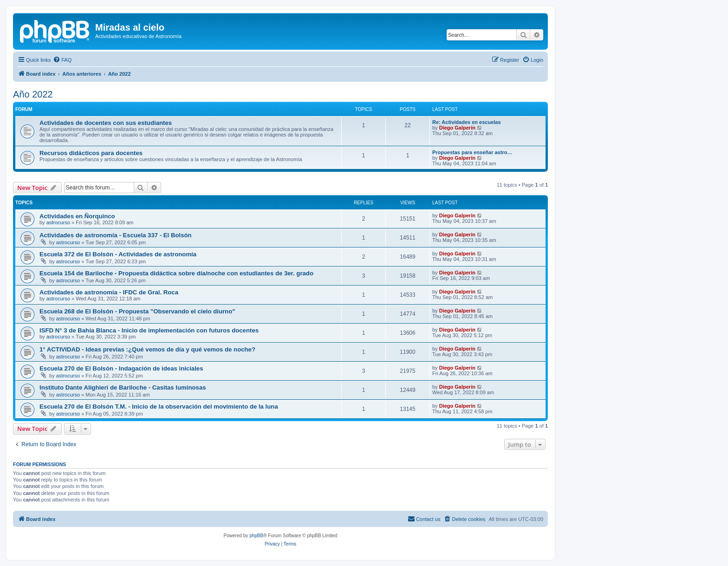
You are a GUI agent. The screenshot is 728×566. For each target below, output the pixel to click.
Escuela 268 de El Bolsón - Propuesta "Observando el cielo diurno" (137, 311)
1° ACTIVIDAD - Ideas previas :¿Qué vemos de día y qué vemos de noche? (147, 349)
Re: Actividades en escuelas (467, 122)
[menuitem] (62, 60)
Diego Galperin (457, 128)
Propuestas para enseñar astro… (472, 152)
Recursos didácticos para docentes (91, 153)
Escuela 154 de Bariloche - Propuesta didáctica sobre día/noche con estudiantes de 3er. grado (176, 273)
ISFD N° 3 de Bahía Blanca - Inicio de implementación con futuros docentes (149, 330)
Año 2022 (33, 94)
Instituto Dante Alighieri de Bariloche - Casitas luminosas (123, 387)
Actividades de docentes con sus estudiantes (106, 123)
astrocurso (58, 222)
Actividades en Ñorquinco (77, 216)
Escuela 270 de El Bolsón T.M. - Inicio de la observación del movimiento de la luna (159, 407)
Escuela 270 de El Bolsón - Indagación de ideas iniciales (121, 368)
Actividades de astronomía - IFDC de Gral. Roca (109, 292)
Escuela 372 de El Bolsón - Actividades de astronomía (118, 254)
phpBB (256, 536)
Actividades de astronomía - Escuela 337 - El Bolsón (116, 235)
